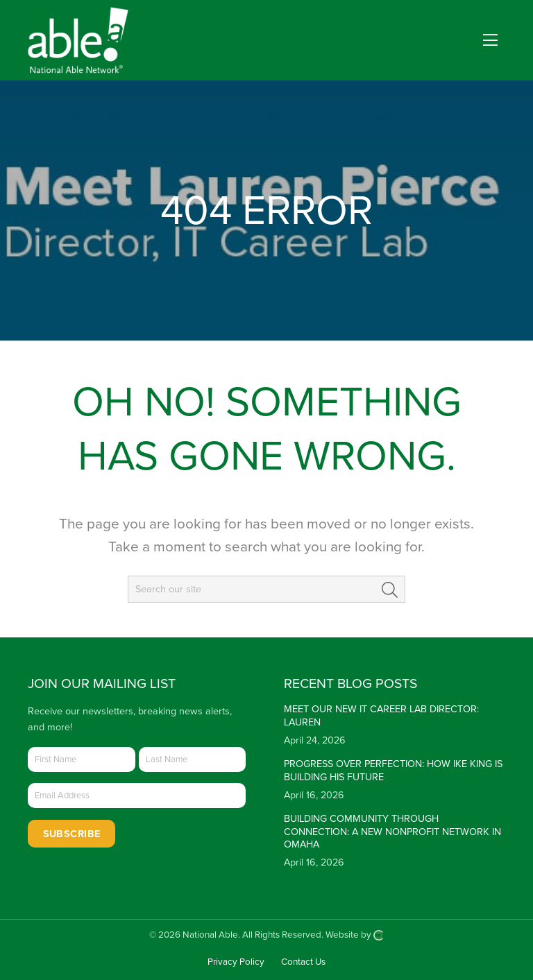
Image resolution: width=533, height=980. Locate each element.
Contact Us (303, 962)
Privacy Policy (236, 962)
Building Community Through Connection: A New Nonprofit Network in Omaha (392, 832)
